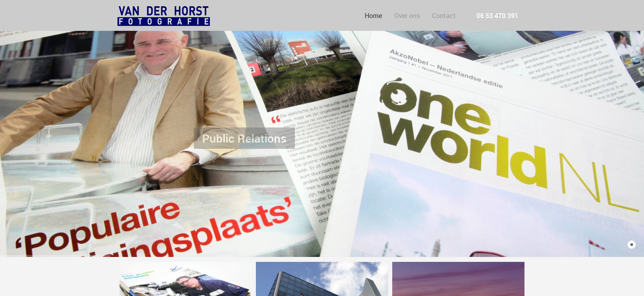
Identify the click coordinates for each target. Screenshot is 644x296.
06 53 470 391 (497, 16)
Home (373, 16)
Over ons (407, 16)
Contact (444, 16)
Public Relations (244, 134)
